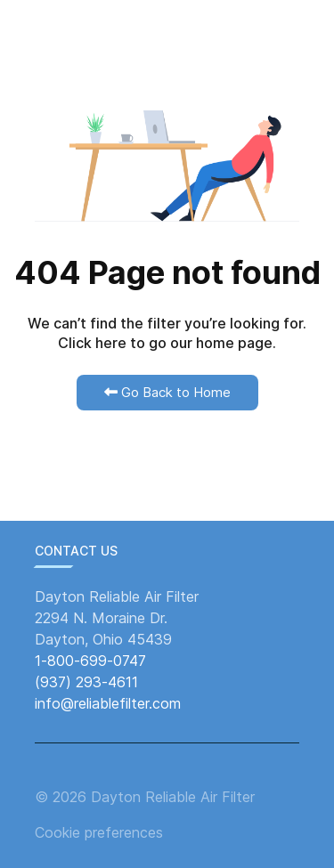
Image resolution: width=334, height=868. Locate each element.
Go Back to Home (167, 392)
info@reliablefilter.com (108, 703)
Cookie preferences (99, 832)
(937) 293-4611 (86, 682)
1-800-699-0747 (90, 661)
